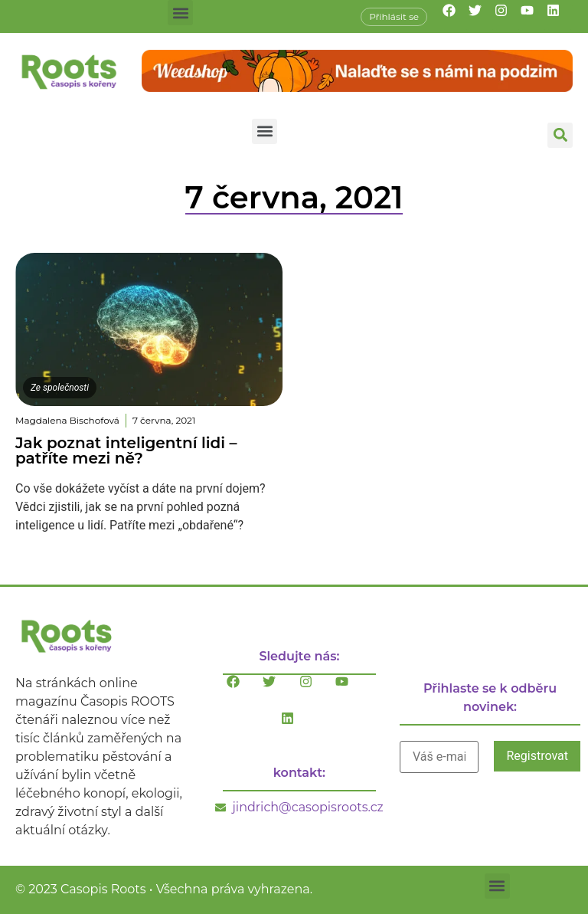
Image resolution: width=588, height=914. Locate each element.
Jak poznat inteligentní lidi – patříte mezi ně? (126, 450)
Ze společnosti (60, 388)
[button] (180, 13)
